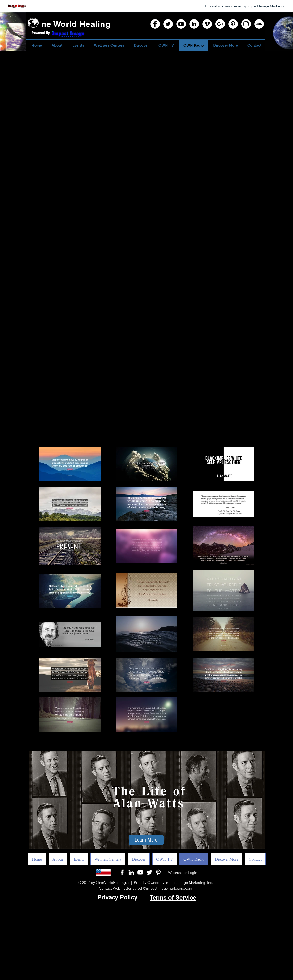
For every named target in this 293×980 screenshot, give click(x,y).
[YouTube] (181, 24)
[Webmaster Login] (183, 872)
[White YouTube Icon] (140, 872)
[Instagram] (246, 24)
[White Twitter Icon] (149, 872)
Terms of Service (173, 897)
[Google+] (220, 24)
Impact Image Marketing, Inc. (189, 883)
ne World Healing (76, 24)
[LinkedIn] (194, 24)
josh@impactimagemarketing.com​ (164, 888)
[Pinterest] (233, 24)
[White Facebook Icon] (122, 872)
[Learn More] (146, 840)
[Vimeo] (207, 24)
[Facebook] (155, 24)
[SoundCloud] (259, 24)
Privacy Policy (117, 897)
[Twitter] (168, 24)
